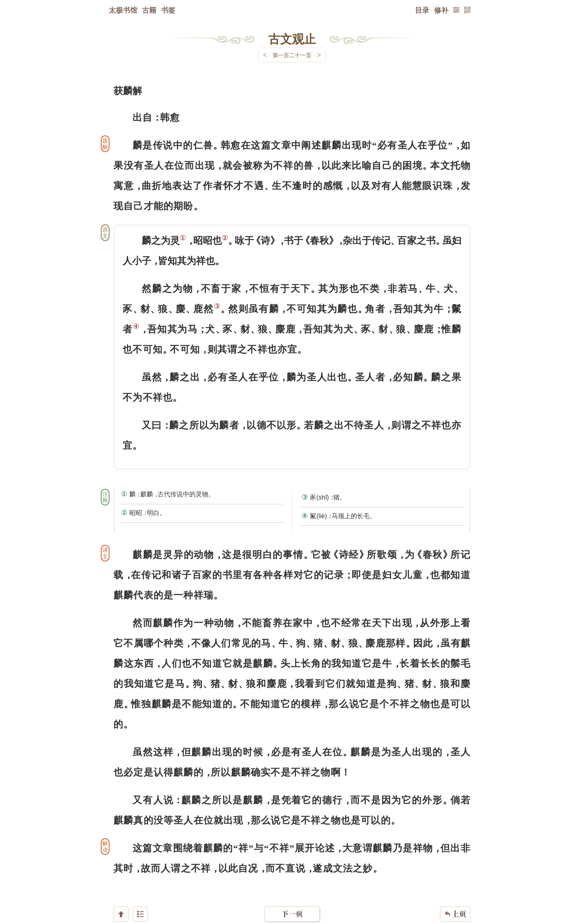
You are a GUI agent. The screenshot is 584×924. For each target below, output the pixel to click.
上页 (455, 877)
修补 (441, 10)
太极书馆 (123, 10)
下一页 (292, 877)
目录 (422, 10)
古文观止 (292, 39)
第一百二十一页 (292, 55)
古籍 (149, 10)
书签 (168, 10)
